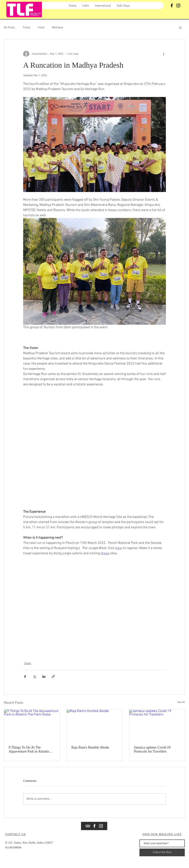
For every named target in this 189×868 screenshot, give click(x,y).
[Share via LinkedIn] (44, 676)
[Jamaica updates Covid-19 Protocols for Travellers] (157, 725)
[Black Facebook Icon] (172, 5)
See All (181, 702)
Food (41, 28)
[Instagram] (178, 5)
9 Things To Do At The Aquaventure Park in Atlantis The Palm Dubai (29, 749)
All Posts (9, 28)
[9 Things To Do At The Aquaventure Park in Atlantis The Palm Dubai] (32, 725)
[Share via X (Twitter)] (34, 676)
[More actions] (164, 54)
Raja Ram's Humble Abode (90, 747)
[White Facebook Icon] (94, 826)
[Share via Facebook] (25, 676)
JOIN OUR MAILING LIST (162, 834)
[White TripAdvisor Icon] (88, 826)
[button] (180, 28)
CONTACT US (16, 834)
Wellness (57, 28)
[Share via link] (53, 676)
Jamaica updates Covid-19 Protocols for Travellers (152, 749)
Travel (26, 28)
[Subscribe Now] (162, 852)
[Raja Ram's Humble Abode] (95, 725)
